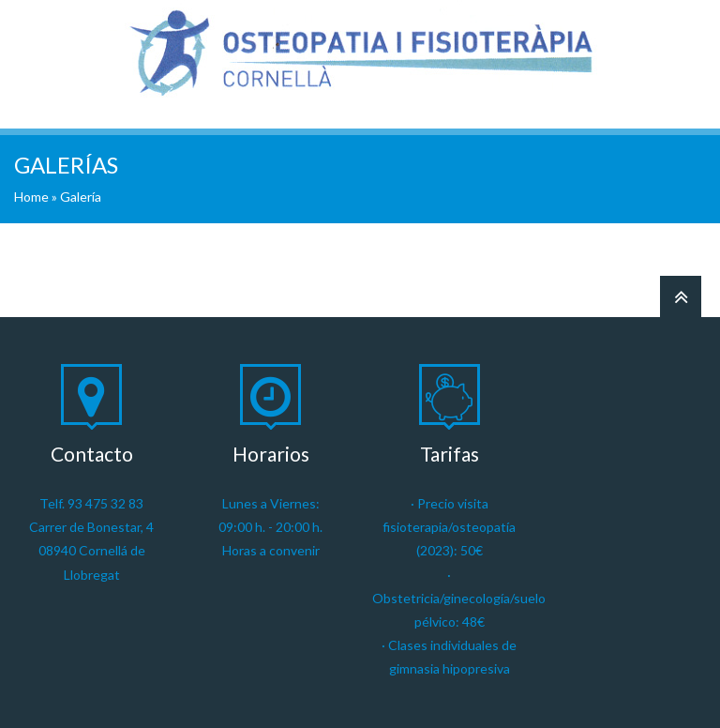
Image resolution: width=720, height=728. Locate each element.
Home (31, 197)
